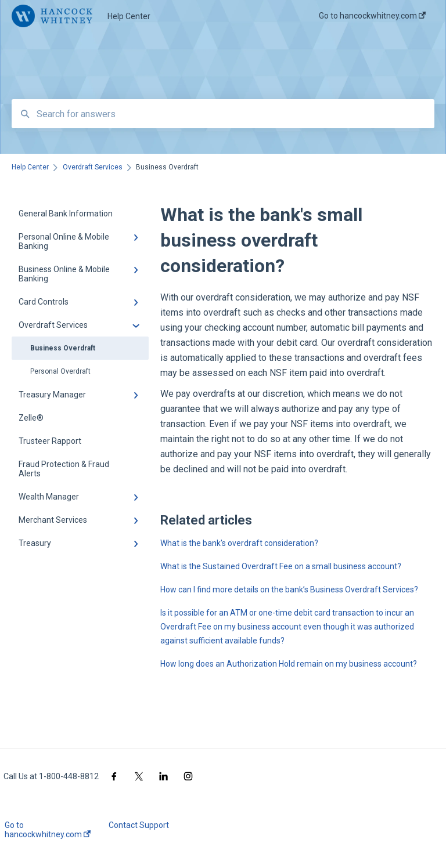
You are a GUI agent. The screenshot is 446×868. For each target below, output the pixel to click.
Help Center (129, 16)
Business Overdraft (63, 348)
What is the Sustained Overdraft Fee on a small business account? (281, 566)
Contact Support (139, 825)
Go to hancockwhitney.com (48, 830)
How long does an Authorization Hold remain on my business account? (289, 664)
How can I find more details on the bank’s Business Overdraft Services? (289, 589)
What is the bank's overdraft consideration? (239, 543)
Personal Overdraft (60, 371)
